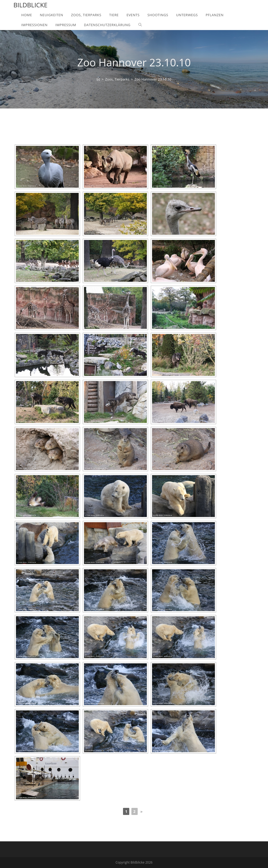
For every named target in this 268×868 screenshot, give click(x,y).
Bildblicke (30, 5)
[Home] (98, 79)
